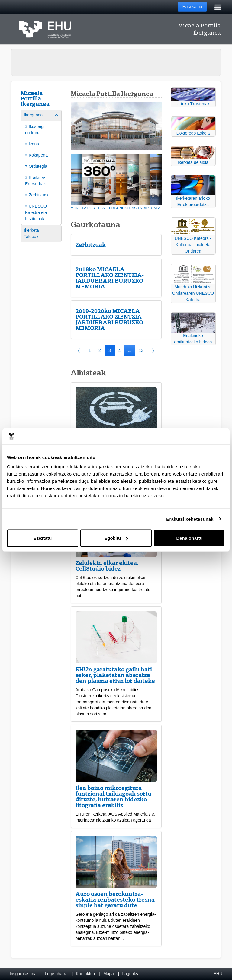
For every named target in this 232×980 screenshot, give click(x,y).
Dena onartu (189, 538)
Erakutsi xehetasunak (190, 519)
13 (143, 352)
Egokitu (116, 538)
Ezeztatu (42, 538)
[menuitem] (41, 167)
